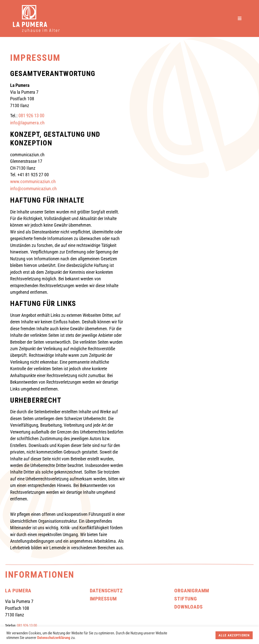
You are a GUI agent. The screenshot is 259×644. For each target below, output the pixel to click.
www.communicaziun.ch (33, 182)
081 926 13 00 (31, 116)
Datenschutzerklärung (54, 638)
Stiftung (186, 599)
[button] (242, 19)
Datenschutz (106, 591)
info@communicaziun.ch (33, 189)
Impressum (103, 599)
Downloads (188, 607)
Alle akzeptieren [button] (234, 635)
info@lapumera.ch (27, 123)
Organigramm (192, 591)
